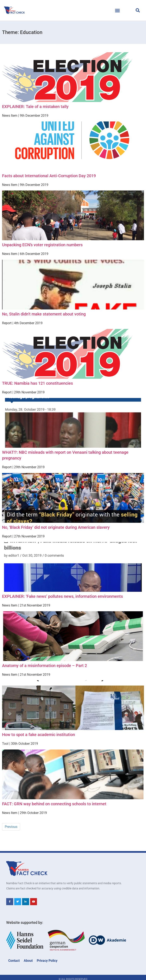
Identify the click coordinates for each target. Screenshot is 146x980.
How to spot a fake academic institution (39, 735)
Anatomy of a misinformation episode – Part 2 (45, 666)
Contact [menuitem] (14, 961)
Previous (11, 827)
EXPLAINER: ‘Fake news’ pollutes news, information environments (62, 596)
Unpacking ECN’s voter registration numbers (42, 245)
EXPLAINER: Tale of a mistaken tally (35, 107)
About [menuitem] (28, 961)
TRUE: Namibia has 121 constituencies (37, 383)
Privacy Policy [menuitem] (47, 961)
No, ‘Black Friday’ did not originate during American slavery (56, 527)
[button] (117, 10)
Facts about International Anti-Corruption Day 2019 (49, 176)
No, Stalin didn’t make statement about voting (44, 314)
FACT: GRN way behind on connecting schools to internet (54, 804)
